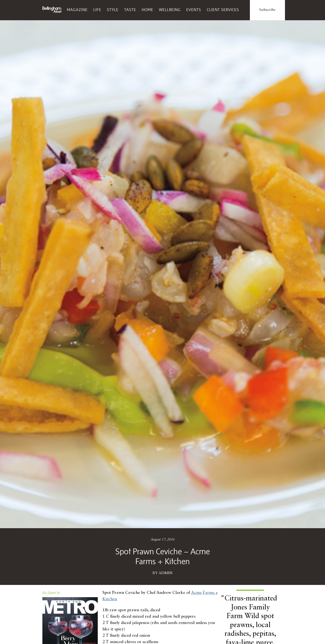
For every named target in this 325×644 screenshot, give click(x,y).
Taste (130, 10)
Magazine (77, 10)
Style (113, 10)
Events (194, 10)
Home (148, 10)
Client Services (223, 10)
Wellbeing (170, 10)
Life (97, 10)
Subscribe (267, 10)
